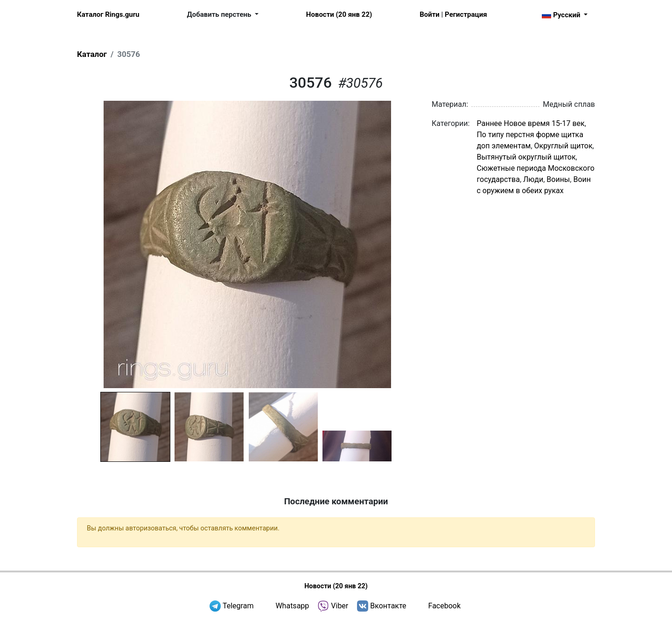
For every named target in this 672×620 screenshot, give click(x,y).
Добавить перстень (220, 14)
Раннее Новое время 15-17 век (530, 123)
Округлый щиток (563, 146)
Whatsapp (292, 606)
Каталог (92, 54)
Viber (339, 606)
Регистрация (466, 14)
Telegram (238, 606)
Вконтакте (388, 606)
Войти (430, 14)
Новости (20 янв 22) (339, 14)
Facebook (444, 606)
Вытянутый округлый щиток (526, 157)
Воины (558, 179)
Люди (533, 179)
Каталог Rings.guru (108, 14)
